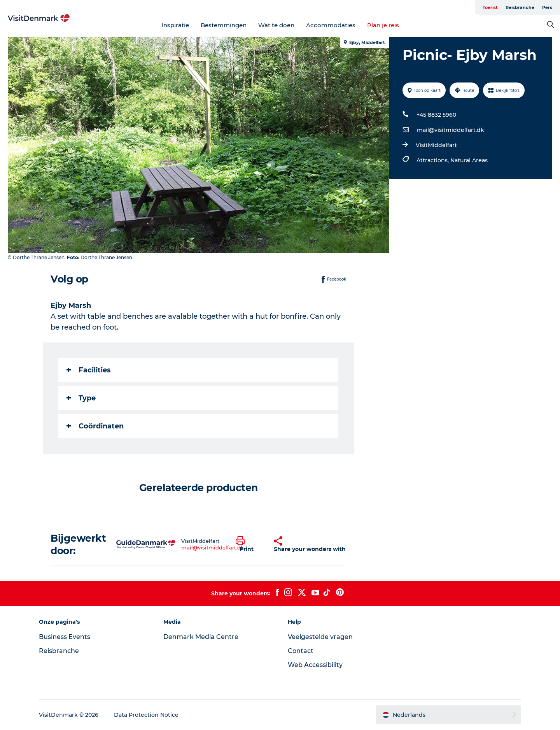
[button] (249, 544)
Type (81, 398)
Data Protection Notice (146, 715)
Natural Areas (469, 160)
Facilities (89, 370)
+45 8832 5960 (436, 115)
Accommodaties (331, 25)
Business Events (65, 637)
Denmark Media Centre (201, 637)
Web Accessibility (315, 665)
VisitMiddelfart (436, 145)
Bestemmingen (224, 25)
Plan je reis (383, 25)
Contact (301, 651)
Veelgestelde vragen (320, 637)
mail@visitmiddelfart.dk (451, 130)
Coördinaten (95, 426)
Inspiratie (175, 25)
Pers (547, 7)
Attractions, (433, 160)
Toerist (490, 7)
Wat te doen (276, 25)
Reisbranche (520, 7)
